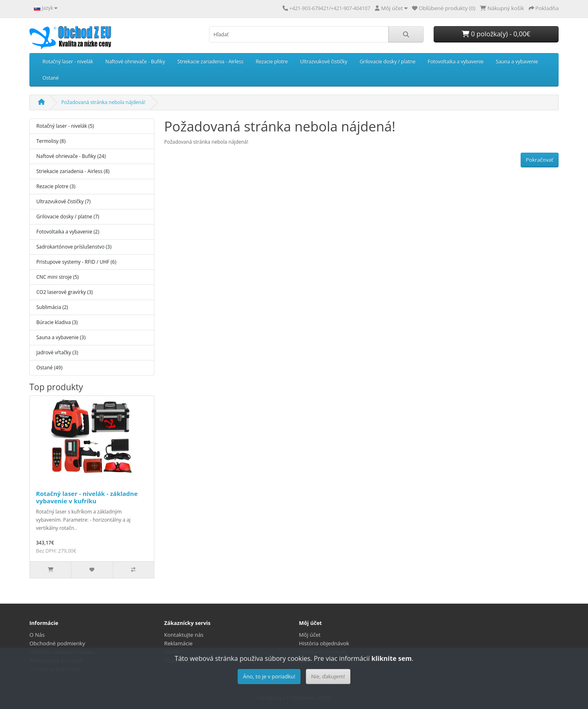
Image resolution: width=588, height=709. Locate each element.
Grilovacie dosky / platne (388, 61)
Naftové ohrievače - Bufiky (135, 61)
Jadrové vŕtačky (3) (57, 352)
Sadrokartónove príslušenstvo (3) (74, 247)
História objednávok (324, 643)
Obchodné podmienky (57, 643)
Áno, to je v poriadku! (269, 676)
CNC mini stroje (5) (58, 277)
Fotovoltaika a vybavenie (455, 61)
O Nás (37, 635)
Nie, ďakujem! (328, 676)
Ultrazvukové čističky (324, 61)
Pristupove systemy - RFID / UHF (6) (76, 262)
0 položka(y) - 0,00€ (496, 34)
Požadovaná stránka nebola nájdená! (103, 102)
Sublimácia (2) (52, 307)
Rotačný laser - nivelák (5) (65, 126)
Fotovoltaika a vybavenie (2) (68, 232)
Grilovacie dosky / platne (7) (68, 217)
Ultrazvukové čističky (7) (63, 201)
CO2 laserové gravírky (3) (65, 292)
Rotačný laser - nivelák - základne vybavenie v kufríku (87, 497)
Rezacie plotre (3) (56, 186)
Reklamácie (178, 643)
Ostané (51, 78)
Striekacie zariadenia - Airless (210, 61)
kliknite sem (391, 658)
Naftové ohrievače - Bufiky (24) (71, 156)
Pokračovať (540, 160)
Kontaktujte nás (184, 635)
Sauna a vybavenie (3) (61, 337)
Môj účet (310, 635)
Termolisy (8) (51, 141)
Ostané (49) (49, 368)
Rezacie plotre (272, 61)
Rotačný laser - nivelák (68, 61)
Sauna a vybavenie (517, 61)
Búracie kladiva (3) (57, 322)
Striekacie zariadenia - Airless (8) (73, 171)
